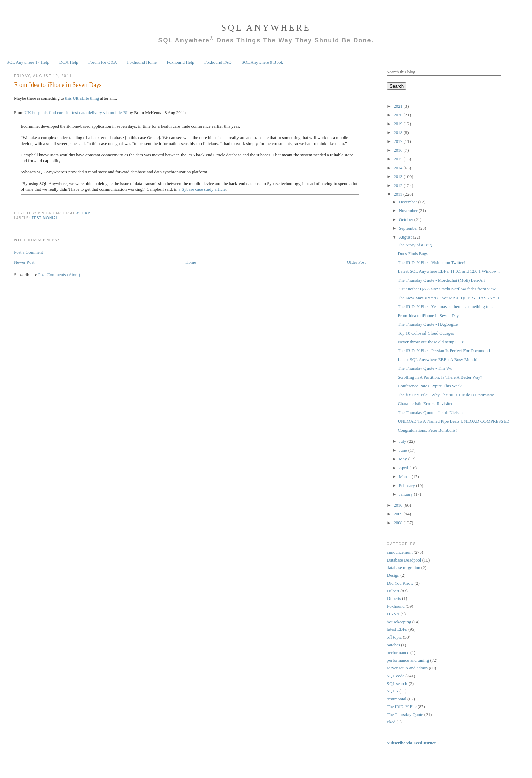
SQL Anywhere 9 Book (262, 62)
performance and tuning (408, 660)
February (407, 485)
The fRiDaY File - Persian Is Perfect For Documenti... (446, 351)
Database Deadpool (404, 560)
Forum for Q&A (103, 62)
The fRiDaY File (402, 707)
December (409, 202)
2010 (398, 505)
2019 (398, 124)
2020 (398, 115)
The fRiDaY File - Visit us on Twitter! (432, 262)
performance (398, 653)
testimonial (45, 218)
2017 (398, 141)
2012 (398, 185)
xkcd (391, 722)
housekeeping (399, 622)
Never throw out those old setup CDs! (431, 342)
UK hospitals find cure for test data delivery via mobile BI (76, 112)
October (407, 219)
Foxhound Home (142, 62)
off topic (394, 637)
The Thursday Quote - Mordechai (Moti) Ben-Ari (442, 280)
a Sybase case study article (202, 189)
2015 (398, 159)
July (403, 441)
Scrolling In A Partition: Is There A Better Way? (440, 377)
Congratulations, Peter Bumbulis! (427, 430)
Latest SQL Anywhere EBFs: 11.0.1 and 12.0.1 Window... (449, 271)
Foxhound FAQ (218, 62)
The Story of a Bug (415, 245)
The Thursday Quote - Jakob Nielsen (430, 412)
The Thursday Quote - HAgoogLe (428, 324)
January (406, 494)
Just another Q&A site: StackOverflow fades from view (447, 289)
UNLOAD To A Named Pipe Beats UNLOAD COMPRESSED (454, 421)
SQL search (397, 684)
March (405, 477)
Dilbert (393, 591)
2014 (398, 168)
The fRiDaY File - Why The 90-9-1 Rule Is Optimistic (446, 395)
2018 (398, 132)
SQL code (396, 676)
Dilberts (394, 598)
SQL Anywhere (266, 28)
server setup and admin (407, 668)
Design (393, 575)
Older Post (356, 262)
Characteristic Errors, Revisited (426, 404)
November (409, 211)
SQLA (393, 691)
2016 (398, 150)
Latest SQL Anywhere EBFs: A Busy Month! (438, 359)
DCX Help (69, 62)
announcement (400, 552)
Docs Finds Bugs (413, 254)
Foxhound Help (180, 62)
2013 (398, 177)
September (409, 228)
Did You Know (400, 583)
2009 (398, 514)
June (404, 450)
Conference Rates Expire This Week (430, 386)
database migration (404, 567)
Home (191, 262)
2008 (398, 523)
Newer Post (24, 262)
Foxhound (396, 606)
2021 (398, 106)
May (404, 459)
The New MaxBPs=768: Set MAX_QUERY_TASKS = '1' (449, 298)
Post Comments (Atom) (59, 275)
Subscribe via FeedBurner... (413, 743)
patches (393, 645)
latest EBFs (397, 629)
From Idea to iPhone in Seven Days (58, 85)
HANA (393, 614)
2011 (398, 194)
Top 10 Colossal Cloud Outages (426, 333)
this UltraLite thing (82, 98)
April (404, 468)
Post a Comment (28, 252)
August (406, 237)
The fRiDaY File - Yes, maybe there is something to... (445, 307)
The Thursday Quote (405, 714)
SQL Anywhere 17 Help (28, 62)
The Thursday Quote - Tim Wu (425, 368)
